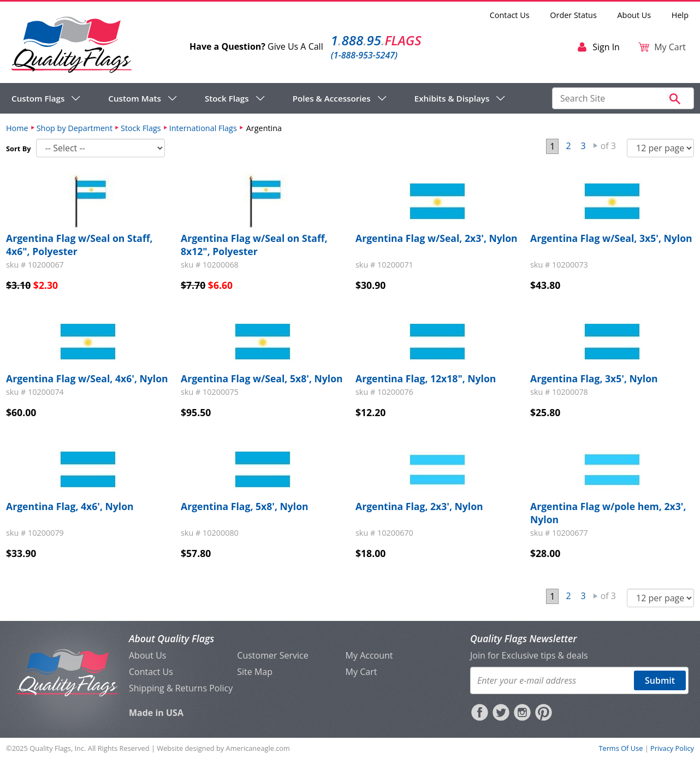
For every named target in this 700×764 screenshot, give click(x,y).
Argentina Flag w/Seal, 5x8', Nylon (262, 378)
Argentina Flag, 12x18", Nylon (426, 378)
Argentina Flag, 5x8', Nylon (245, 506)
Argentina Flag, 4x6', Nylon (70, 506)
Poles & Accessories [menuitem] (332, 98)
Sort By (19, 149)
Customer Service (272, 655)
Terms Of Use (621, 748)
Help (680, 15)
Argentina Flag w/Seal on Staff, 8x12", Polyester (254, 245)
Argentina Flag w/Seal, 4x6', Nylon (87, 378)
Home (17, 128)
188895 (376, 40)
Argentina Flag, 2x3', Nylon (419, 506)
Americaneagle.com (258, 748)
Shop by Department (75, 128)
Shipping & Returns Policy (181, 688)
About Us (634, 15)
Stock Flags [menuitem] (227, 98)
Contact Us (510, 15)
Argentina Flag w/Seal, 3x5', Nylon (611, 238)
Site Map (255, 672)
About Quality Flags (171, 638)
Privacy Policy (672, 748)
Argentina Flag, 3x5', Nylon (594, 378)
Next (596, 146)
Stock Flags (141, 128)
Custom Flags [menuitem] (38, 98)
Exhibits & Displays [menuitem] (452, 98)
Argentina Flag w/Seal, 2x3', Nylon (437, 238)
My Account (369, 655)
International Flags (203, 128)
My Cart (361, 672)
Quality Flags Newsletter (523, 638)
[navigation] (259, 98)
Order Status (573, 15)
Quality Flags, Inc (57, 748)
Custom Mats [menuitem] (135, 98)
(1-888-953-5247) (364, 55)
